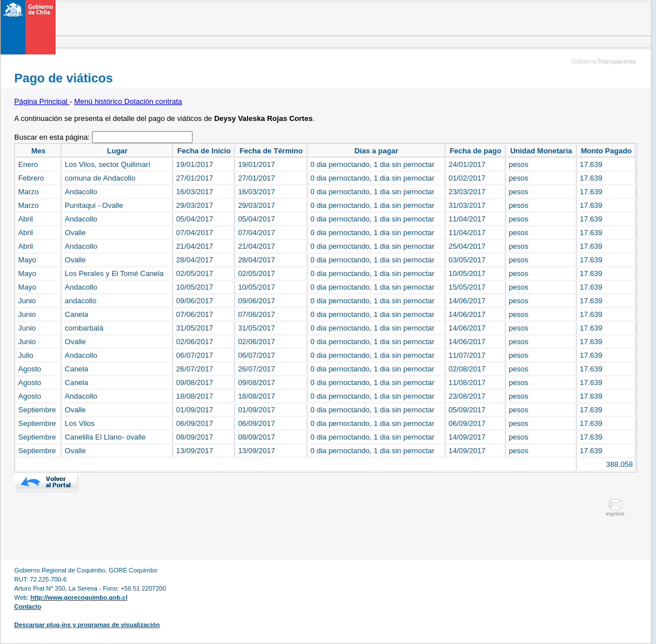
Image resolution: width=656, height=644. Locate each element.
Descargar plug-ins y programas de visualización (87, 625)
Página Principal (42, 101)
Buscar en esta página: (53, 137)
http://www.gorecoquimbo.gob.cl (79, 597)
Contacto (28, 607)
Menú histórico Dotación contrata (128, 101)
